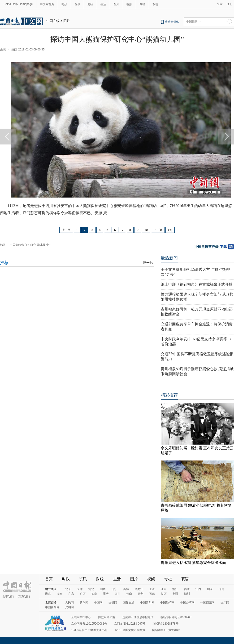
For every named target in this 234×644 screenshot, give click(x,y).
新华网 (84, 603)
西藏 (152, 594)
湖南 (60, 594)
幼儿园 (41, 245)
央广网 (225, 603)
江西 (198, 589)
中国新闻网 (52, 607)
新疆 (175, 594)
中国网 (98, 603)
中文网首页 (47, 4)
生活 (103, 4)
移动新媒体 (172, 22)
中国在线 (53, 21)
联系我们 (24, 597)
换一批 (148, 263)
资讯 (77, 4)
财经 (90, 4)
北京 (68, 589)
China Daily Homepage (18, 4)
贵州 (141, 594)
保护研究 (30, 245)
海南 (94, 594)
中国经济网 (167, 603)
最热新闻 (169, 258)
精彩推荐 (169, 395)
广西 (83, 594)
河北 (91, 589)
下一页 (158, 230)
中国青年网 (147, 603)
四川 (117, 594)
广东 (71, 594)
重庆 (106, 594)
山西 (103, 589)
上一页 (66, 230)
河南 (221, 589)
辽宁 (114, 589)
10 (146, 230)
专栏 (142, 4)
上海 (152, 589)
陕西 (164, 594)
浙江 (175, 589)
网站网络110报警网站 (166, 630)
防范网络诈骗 (107, 617)
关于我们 (8, 597)
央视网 (113, 603)
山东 (210, 589)
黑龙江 (139, 589)
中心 (49, 245)
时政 (64, 4)
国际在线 (129, 603)
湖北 (48, 594)
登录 (220, 4)
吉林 (126, 589)
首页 (49, 579)
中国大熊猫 (17, 245)
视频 (129, 4)
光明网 (69, 607)
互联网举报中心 (81, 617)
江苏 (164, 589)
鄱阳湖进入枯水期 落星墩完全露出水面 (193, 563)
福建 (187, 589)
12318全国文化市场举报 (130, 630)
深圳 (187, 594)
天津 (80, 589)
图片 (116, 4)
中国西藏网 (208, 603)
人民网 (69, 603)
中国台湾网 (187, 603)
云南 (129, 594)
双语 (155, 4)
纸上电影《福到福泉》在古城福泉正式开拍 (197, 284)
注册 (230, 4)
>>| (170, 230)
